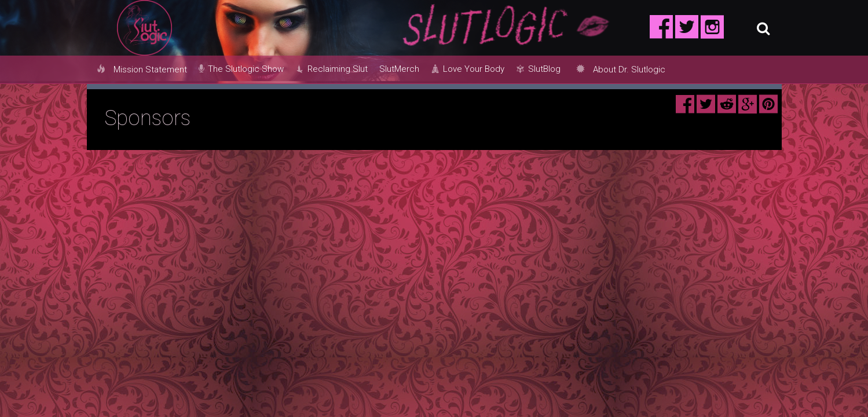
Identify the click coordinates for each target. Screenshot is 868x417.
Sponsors (147, 118)
